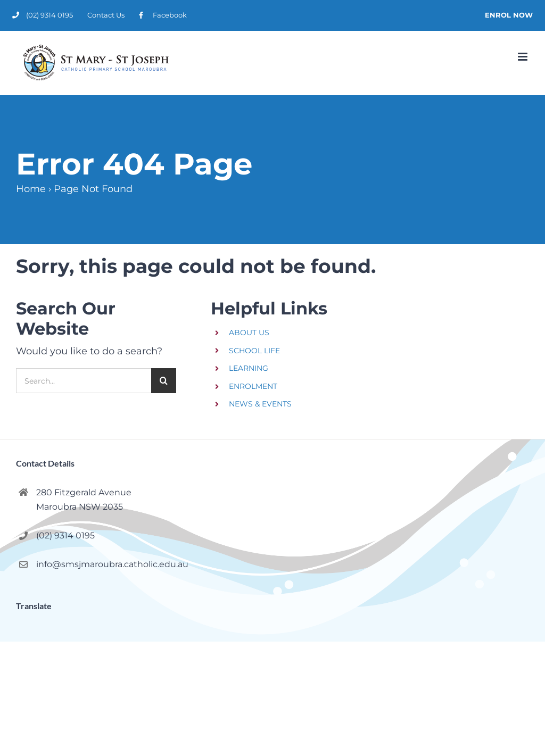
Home (31, 189)
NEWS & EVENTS (260, 404)
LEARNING (249, 368)
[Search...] (84, 381)
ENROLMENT (253, 386)
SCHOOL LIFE (254, 351)
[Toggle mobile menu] (523, 57)
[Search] (164, 381)
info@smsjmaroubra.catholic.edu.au (112, 564)
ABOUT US (249, 333)
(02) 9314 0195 (65, 535)
